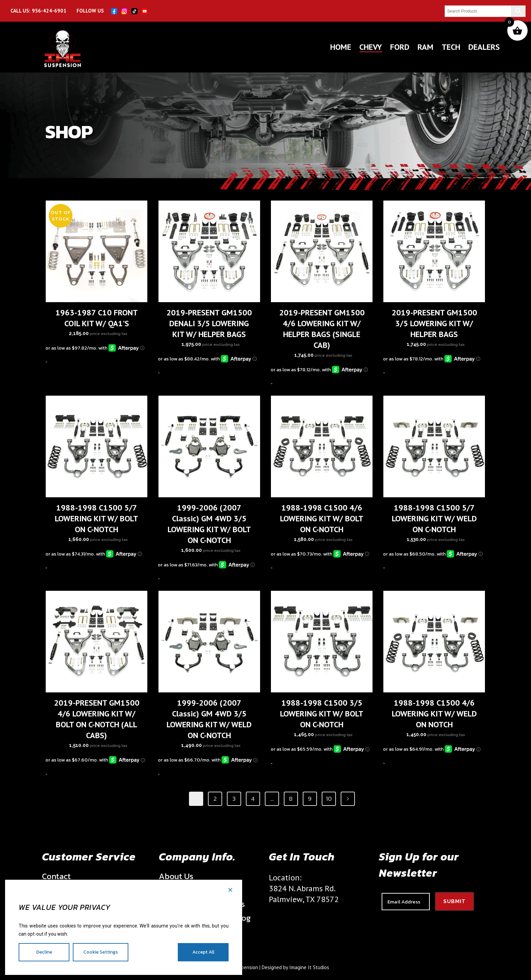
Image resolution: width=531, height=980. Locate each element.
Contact (56, 876)
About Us (176, 876)
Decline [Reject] (44, 952)
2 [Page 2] (215, 799)
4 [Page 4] (253, 799)
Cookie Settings (101, 952)
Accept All (203, 952)
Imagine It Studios (309, 967)
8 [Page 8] (291, 799)
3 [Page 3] (234, 799)
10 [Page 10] (329, 799)
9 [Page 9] (310, 799)
